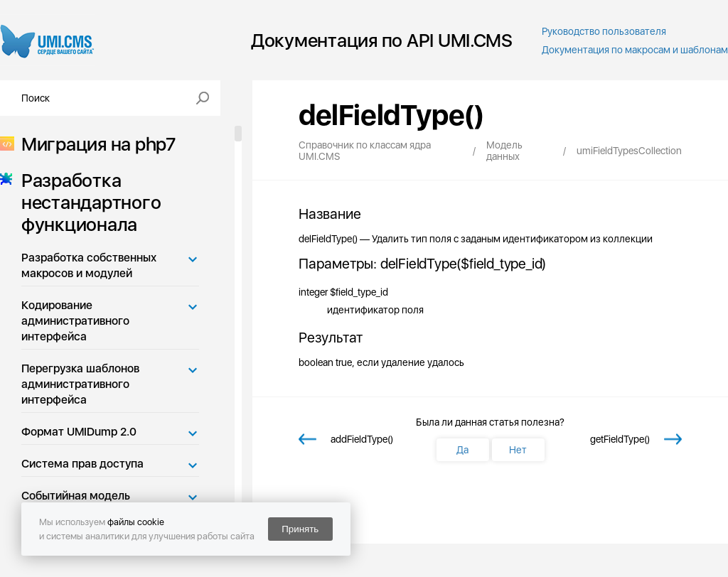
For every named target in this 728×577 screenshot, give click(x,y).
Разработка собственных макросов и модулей (89, 265)
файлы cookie (136, 522)
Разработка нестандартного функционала (87, 202)
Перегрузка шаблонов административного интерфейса (80, 384)
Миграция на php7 (94, 144)
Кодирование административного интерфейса (75, 321)
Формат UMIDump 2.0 (79, 432)
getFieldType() (620, 439)
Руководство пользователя (604, 31)
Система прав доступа (82, 464)
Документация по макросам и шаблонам (635, 50)
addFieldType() (362, 439)
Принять (300, 529)
